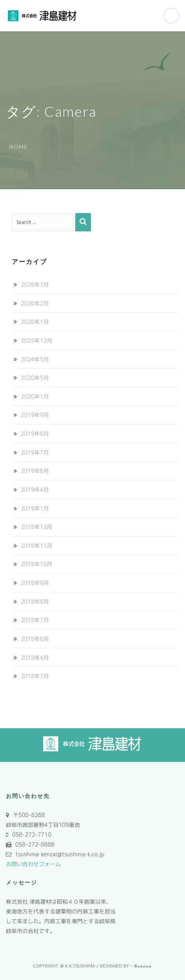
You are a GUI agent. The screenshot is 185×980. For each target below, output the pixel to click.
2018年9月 (35, 583)
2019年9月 (35, 415)
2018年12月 (36, 527)
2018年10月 (36, 564)
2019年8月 (35, 434)
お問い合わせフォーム (33, 864)
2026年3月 (35, 284)
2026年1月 (35, 322)
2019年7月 (35, 452)
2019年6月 (35, 471)
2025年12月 (36, 340)
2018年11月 (36, 546)
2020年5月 (35, 378)
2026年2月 (35, 303)
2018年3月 (35, 676)
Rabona (143, 966)
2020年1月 (35, 396)
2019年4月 (35, 490)
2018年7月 (35, 620)
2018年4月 (35, 658)
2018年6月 (35, 639)
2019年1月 (35, 508)
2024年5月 (35, 359)
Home (19, 147)
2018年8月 (35, 602)
